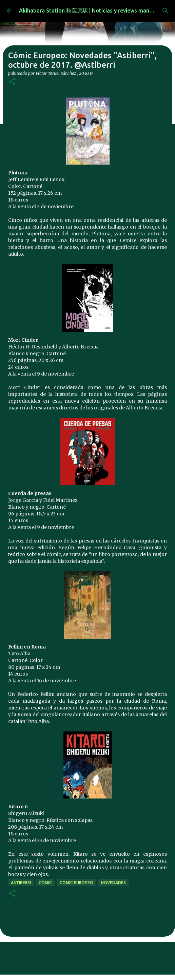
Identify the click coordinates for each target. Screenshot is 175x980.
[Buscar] (166, 11)
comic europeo (76, 883)
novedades (113, 883)
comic (45, 883)
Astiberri (21, 883)
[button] (12, 82)
